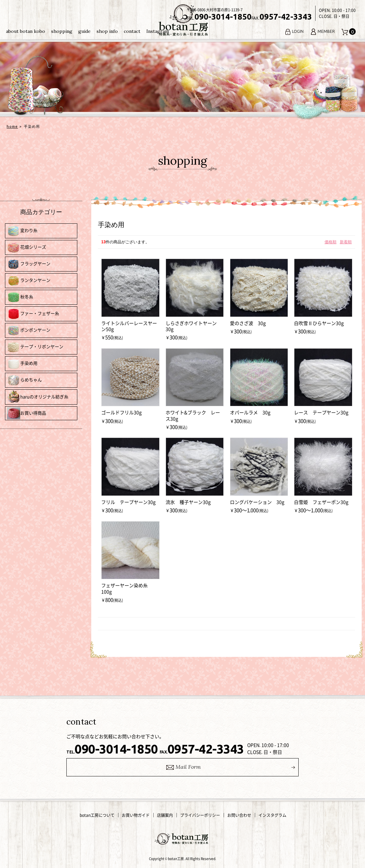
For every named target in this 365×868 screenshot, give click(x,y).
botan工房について (97, 815)
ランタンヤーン (29, 281)
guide (84, 31)
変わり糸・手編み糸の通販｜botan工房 (183, 20)
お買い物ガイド (136, 815)
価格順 (330, 242)
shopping (62, 31)
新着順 (346, 242)
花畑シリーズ (27, 247)
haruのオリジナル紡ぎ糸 (38, 397)
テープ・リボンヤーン (35, 347)
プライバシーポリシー (200, 815)
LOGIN (294, 31)
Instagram (158, 31)
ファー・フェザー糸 (33, 314)
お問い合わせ (239, 815)
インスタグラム (272, 815)
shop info (107, 31)
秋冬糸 (20, 297)
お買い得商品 (27, 413)
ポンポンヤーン (29, 330)
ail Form (183, 767)
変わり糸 (22, 231)
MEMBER (323, 31)
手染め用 (22, 364)
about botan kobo (26, 31)
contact (132, 31)
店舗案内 (165, 815)
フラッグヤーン (29, 264)
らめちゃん (24, 380)
